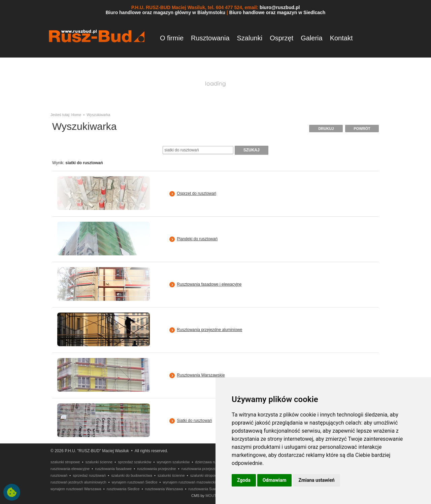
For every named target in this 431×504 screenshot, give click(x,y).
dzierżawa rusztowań (212, 462)
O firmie (172, 38)
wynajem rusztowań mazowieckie (190, 482)
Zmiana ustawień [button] (316, 480)
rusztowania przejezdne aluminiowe (211, 469)
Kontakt (341, 38)
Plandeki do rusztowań (197, 239)
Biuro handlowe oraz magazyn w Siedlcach (277, 12)
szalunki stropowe (65, 462)
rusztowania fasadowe (113, 469)
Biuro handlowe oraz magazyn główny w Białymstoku (166, 12)
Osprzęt (281, 38)
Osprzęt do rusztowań (196, 193)
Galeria (311, 38)
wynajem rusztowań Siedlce (135, 482)
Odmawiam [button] (275, 480)
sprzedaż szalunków (135, 462)
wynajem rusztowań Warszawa (76, 489)
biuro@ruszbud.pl (280, 7)
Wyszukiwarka (98, 115)
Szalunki (250, 38)
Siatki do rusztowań (194, 421)
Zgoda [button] (244, 480)
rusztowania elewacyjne (70, 469)
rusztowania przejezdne (157, 469)
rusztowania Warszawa (164, 489)
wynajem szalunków (173, 462)
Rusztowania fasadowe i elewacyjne (209, 284)
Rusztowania (210, 38)
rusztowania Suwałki (205, 489)
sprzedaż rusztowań (89, 475)
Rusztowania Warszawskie (201, 375)
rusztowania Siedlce (123, 489)
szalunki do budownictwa (132, 475)
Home (76, 115)
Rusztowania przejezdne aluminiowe (209, 330)
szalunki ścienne (99, 462)
